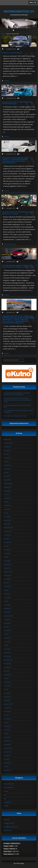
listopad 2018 (7, 745)
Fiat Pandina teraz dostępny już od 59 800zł (15, 416)
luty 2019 (6, 733)
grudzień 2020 (7, 653)
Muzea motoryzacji (8, 787)
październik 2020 (8, 660)
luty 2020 (6, 689)
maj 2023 (6, 546)
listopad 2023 (7, 524)
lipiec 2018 (6, 759)
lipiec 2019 (6, 715)
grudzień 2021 (7, 608)
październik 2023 (8, 528)
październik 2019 (8, 704)
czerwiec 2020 (7, 675)
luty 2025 (6, 472)
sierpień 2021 (7, 623)
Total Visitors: (8, 854)
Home (3, 34)
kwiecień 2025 (7, 465)
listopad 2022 (7, 568)
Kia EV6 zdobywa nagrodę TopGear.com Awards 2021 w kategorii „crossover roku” (18, 266)
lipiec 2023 (6, 539)
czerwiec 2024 (7, 498)
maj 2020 (6, 678)
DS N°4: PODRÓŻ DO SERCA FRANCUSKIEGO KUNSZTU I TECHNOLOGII (18, 411)
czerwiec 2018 (7, 763)
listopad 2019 (7, 700)
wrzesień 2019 (7, 708)
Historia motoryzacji (10, 244)
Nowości (7, 81)
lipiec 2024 (6, 495)
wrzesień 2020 (7, 664)
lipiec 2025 (6, 454)
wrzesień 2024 (7, 487)
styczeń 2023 (7, 561)
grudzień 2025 (7, 439)
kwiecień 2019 (7, 726)
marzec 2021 (7, 642)
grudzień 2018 (7, 741)
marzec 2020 (7, 686)
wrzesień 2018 (7, 752)
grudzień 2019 (7, 697)
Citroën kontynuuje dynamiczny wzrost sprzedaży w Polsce (17, 406)
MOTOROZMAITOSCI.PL (19, 11)
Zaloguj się (6, 819)
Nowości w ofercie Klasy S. (12, 53)
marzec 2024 (7, 509)
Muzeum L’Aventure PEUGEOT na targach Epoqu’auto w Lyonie (18, 213)
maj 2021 (6, 634)
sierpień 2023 (7, 535)
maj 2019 (6, 722)
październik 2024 (8, 484)
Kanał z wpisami (9, 823)
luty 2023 (6, 557)
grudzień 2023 (7, 520)
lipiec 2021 (6, 627)
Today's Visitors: (9, 849)
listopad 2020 (7, 656)
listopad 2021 (7, 612)
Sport (5, 795)
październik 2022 (8, 572)
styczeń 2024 (7, 517)
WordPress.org (7, 830)
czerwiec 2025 (7, 458)
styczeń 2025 (7, 476)
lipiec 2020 (6, 671)
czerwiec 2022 (7, 586)
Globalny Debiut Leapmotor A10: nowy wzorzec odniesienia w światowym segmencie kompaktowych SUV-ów (17, 400)
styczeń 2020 (7, 693)
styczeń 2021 (7, 649)
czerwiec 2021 (7, 631)
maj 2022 (6, 590)
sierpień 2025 (7, 450)
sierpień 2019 (7, 711)
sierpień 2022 (7, 579)
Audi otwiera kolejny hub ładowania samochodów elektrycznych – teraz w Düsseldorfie (17, 394)
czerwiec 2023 (7, 542)
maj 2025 (6, 461)
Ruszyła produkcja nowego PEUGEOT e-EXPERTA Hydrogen (17, 103)
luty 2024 (6, 513)
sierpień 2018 (7, 756)
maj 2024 (6, 502)
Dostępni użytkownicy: (12, 843)
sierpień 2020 (7, 667)
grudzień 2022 (7, 564)
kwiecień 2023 (7, 550)
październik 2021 (8, 616)
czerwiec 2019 (7, 719)
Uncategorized (7, 802)
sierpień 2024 (7, 491)
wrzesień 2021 (7, 620)
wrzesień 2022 (7, 575)
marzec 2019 (7, 730)
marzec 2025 (7, 469)
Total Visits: (7, 851)
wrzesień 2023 (7, 531)
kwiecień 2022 (7, 594)
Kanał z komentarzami (11, 827)
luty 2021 (6, 645)
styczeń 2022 (7, 605)
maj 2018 (6, 767)
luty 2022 (6, 601)
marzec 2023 (7, 553)
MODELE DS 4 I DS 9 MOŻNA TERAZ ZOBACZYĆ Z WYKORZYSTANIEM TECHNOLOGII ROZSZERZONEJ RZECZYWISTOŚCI (15, 160)
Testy (5, 799)
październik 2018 (8, 748)
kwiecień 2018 (7, 770)
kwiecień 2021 (7, 638)
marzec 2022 (7, 597)
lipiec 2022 (6, 583)
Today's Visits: (8, 846)
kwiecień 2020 (7, 682)
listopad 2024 (7, 480)
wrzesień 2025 (7, 447)
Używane (6, 806)
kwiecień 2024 (7, 506)
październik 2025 (8, 443)
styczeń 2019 (7, 737)
